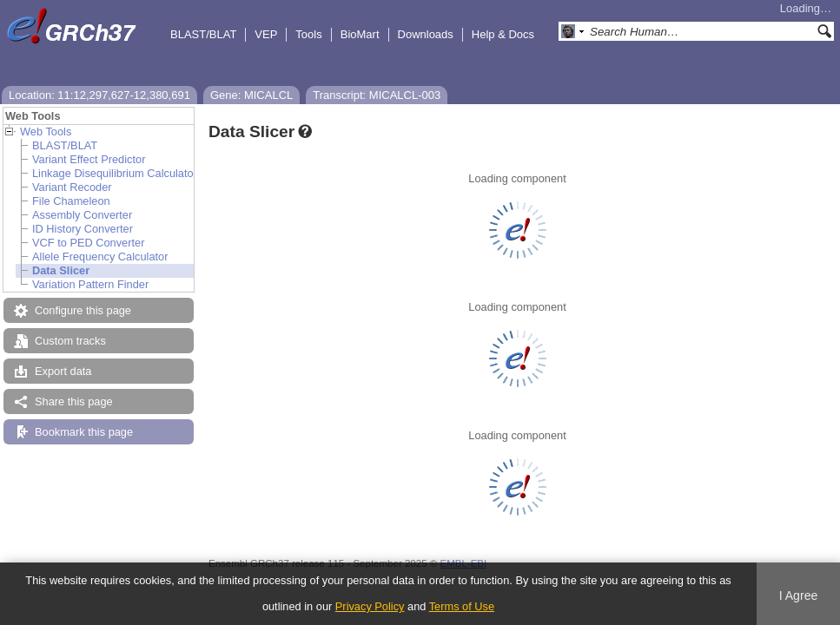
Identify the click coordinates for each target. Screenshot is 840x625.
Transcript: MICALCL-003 (377, 95)
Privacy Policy (370, 606)
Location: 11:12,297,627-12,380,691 (99, 95)
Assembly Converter (82, 215)
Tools (308, 34)
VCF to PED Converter (88, 243)
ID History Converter (83, 229)
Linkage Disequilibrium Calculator (115, 173)
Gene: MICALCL (251, 95)
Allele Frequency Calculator (100, 257)
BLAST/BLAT (203, 34)
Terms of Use (462, 606)
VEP (266, 34)
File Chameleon (71, 201)
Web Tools (46, 132)
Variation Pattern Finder (90, 284)
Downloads (426, 34)
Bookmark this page (84, 432)
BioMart (360, 34)
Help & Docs (503, 34)
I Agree (799, 595)
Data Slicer (61, 270)
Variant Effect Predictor (89, 159)
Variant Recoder (72, 187)
